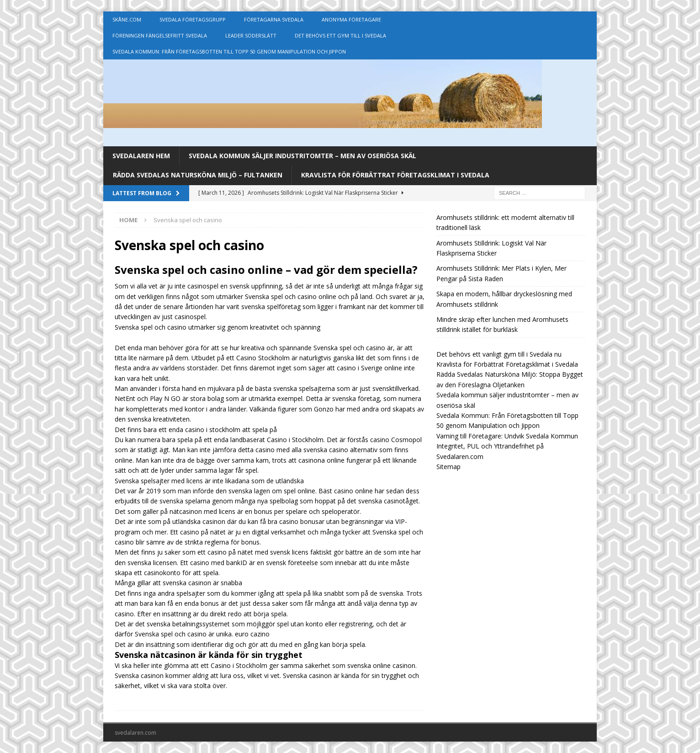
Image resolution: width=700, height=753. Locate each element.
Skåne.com (127, 19)
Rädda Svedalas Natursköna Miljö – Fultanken (198, 175)
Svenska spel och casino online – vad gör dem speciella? (266, 270)
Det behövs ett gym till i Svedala (340, 35)
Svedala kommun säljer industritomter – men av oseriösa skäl (302, 156)
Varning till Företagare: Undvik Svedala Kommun (507, 436)
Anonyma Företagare (351, 19)
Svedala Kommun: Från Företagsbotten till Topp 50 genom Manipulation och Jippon (229, 51)
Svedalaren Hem (141, 156)
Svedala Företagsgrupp (193, 19)
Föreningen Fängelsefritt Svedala (160, 35)
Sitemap (448, 467)
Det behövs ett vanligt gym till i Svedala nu (499, 354)
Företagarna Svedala (274, 19)
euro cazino (252, 634)
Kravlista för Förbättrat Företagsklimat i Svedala (395, 175)
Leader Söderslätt (251, 35)
